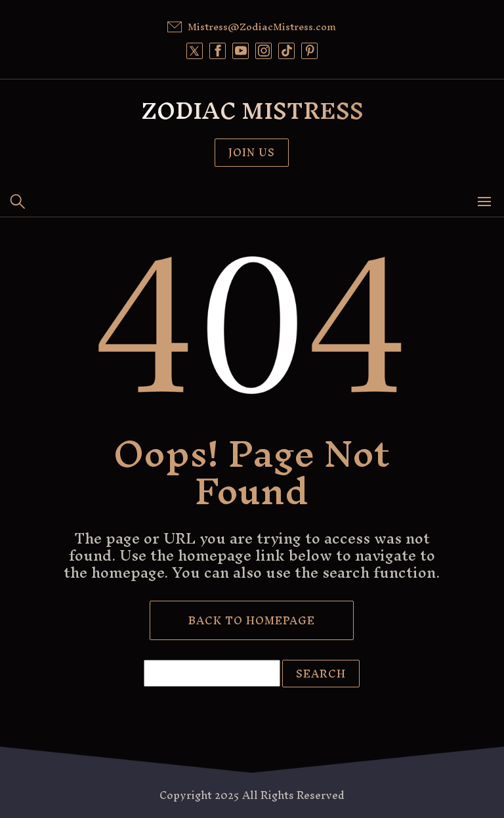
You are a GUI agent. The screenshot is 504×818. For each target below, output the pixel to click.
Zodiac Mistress (252, 111)
